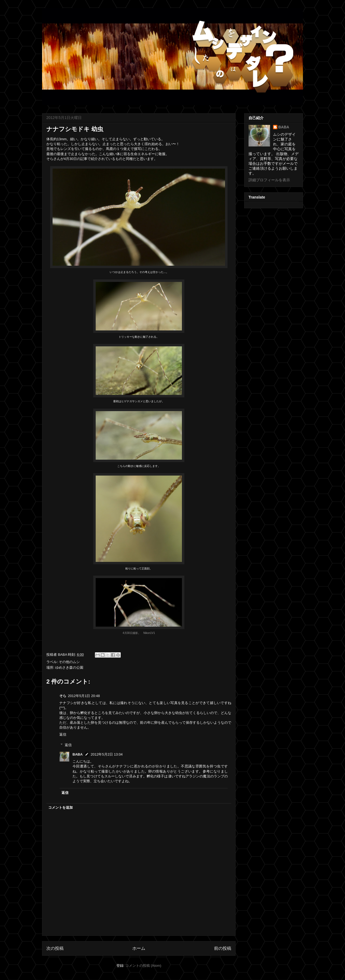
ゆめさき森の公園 (69, 667)
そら (63, 696)
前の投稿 (223, 948)
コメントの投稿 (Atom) (143, 966)
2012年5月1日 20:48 (84, 696)
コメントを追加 (61, 807)
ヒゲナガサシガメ (132, 401)
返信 (63, 734)
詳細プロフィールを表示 (269, 180)
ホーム (139, 948)
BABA (78, 754)
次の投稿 (55, 948)
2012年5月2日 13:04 (107, 754)
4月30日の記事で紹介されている (90, 159)
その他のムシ (69, 662)
